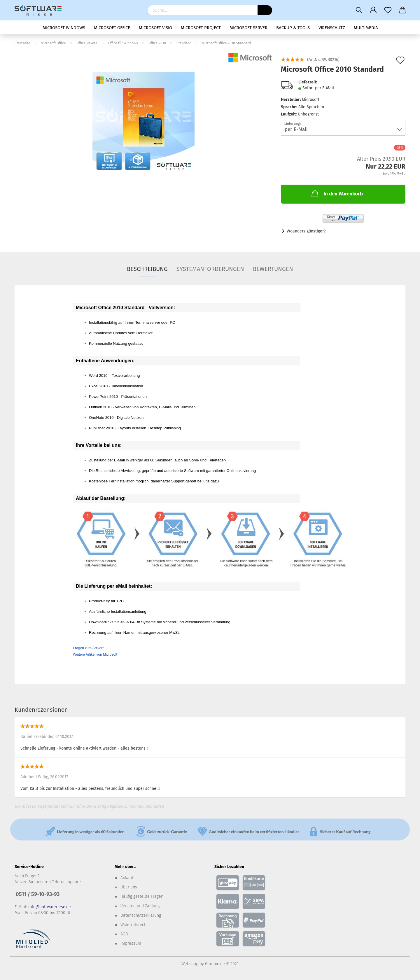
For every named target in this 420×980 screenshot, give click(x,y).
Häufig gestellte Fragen (142, 896)
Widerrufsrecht (134, 925)
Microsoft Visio (155, 28)
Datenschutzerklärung (141, 915)
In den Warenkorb (337, 193)
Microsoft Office (112, 28)
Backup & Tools (293, 28)
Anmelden (155, 806)
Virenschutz (332, 28)
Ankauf (127, 878)
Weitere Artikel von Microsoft (95, 654)
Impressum (131, 943)
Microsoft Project (201, 28)
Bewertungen (273, 269)
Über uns (129, 887)
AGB (124, 934)
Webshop (190, 964)
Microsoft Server (249, 28)
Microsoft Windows (64, 28)
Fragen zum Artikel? (89, 648)
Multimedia (366, 28)
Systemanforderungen (210, 269)
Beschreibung (147, 269)
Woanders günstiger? (306, 231)
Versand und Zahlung (140, 906)
